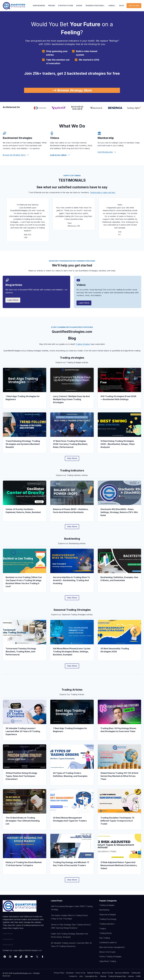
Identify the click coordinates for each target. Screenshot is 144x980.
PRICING (52, 6)
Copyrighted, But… (92, 976)
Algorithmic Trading (108, 961)
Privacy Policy (59, 973)
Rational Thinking (94, 973)
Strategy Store (81, 90)
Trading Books (106, 933)
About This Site (108, 973)
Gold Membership (105, 152)
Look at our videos (58, 155)
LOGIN (138, 976)
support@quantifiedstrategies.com (27, 950)
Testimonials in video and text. (103, 192)
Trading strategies (107, 905)
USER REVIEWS (39, 6)
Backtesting (104, 910)
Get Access (134, 6)
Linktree (131, 976)
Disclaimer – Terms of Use (76, 973)
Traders (103, 929)
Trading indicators (107, 924)
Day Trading (105, 938)
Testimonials (136, 973)
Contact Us (73, 976)
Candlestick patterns (108, 942)
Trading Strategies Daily (117, 976)
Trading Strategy (83, 344)
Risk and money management (112, 947)
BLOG (122, 6)
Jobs (81, 976)
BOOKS (79, 6)
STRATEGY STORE (66, 6)
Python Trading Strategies (110, 957)
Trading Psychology (108, 919)
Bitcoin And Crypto (107, 952)
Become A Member (122, 973)
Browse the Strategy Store (14, 155)
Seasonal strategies (108, 915)
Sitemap (103, 976)
